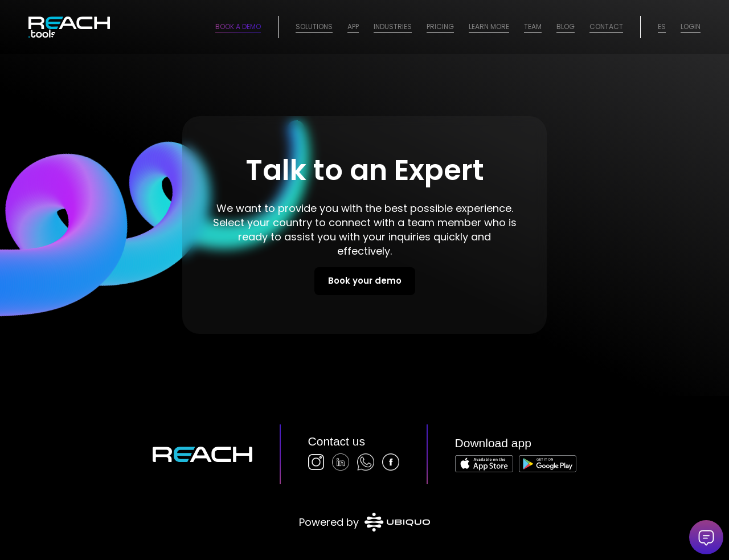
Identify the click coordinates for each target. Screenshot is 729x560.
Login (691, 26)
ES (662, 26)
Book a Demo (238, 26)
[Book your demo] (365, 281)
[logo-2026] (69, 27)
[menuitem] (314, 27)
